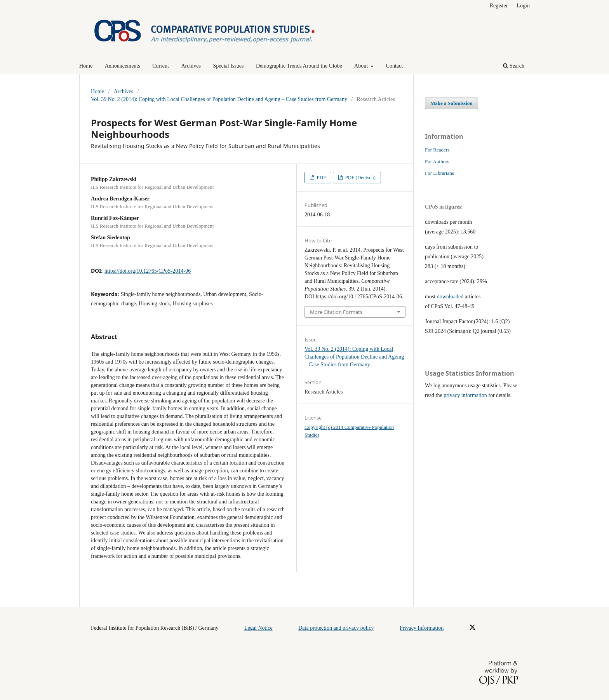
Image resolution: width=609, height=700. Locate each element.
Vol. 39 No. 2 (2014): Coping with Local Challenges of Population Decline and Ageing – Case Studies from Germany (219, 99)
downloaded (450, 297)
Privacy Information (422, 628)
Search (514, 66)
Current (161, 66)
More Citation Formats (336, 312)
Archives (191, 66)
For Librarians (439, 173)
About (362, 66)
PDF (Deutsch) (360, 177)
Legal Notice (258, 628)
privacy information (465, 395)
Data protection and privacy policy (336, 628)
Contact (395, 66)
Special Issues (229, 66)
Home (86, 66)
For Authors (437, 161)
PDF (321, 177)
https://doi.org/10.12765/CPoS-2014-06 (148, 271)
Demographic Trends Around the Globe (299, 66)
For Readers (437, 150)
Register (499, 6)
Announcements (123, 66)
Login (523, 6)
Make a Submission (452, 103)
